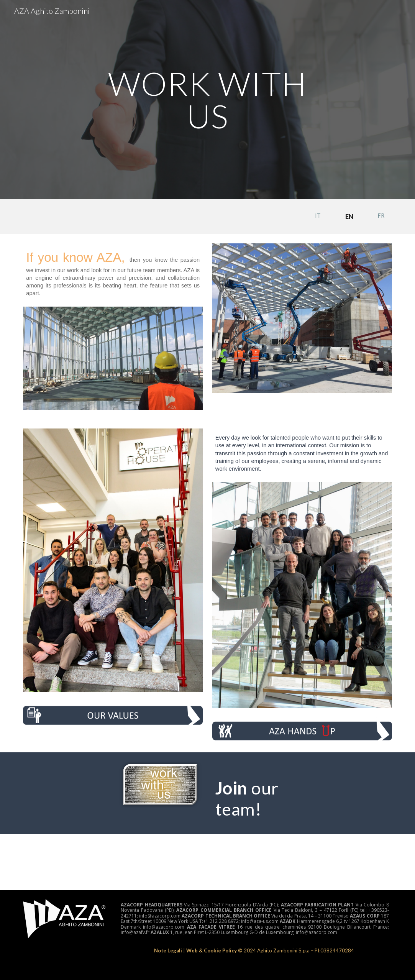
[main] (207, 100)
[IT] (318, 215)
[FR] (381, 215)
